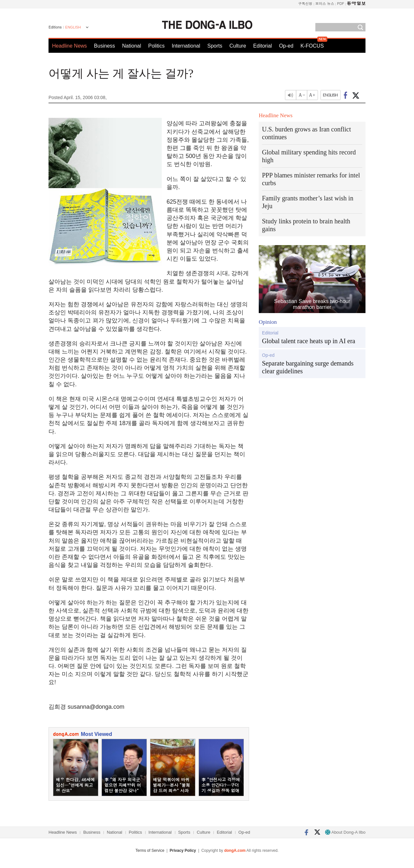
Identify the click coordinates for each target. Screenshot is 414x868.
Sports (215, 46)
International (186, 46)
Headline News (70, 46)
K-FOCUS (312, 46)
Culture (238, 46)
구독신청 (305, 3)
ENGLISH (73, 27)
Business (105, 46)
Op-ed (286, 46)
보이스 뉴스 (325, 3)
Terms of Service (150, 851)
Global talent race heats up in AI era (309, 341)
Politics (156, 46)
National (132, 46)
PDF (341, 3)
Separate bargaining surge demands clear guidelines (308, 367)
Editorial (263, 46)
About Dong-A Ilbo (345, 832)
